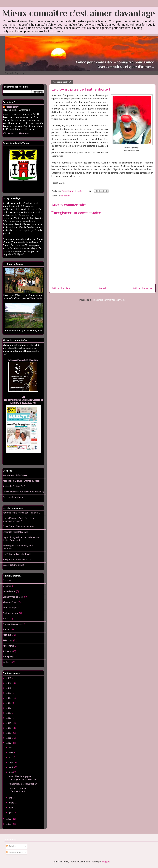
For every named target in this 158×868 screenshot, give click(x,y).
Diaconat (7, 581)
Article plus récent (62, 289)
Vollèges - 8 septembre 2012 (17, 560)
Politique (7, 635)
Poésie (6, 630)
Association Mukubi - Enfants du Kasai (21, 481)
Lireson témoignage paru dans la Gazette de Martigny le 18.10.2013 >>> (23, 400)
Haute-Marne (9, 592)
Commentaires (15, 852)
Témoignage (8, 657)
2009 (9, 819)
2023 (9, 683)
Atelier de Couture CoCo (14, 486)
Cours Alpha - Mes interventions (18, 527)
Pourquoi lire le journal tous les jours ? (21, 513)
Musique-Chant (10, 602)
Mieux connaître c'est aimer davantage (79, 13)
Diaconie (7, 586)
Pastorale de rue (11, 613)
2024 (9, 678)
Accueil (102, 289)
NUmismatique (10, 608)
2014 (9, 723)
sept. (12, 762)
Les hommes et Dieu (13, 597)
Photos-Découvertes (13, 624)
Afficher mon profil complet (16, 134)
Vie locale (7, 662)
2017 (9, 708)
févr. (11, 808)
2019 (9, 698)
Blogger (106, 862)
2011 (9, 738)
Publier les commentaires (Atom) (109, 300)
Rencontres (8, 646)
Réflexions (65, 196)
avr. (11, 798)
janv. (12, 813)
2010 (9, 743)
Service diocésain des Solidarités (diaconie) (23, 492)
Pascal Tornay (12, 107)
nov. (11, 752)
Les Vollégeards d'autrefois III (17, 554)
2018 (9, 703)
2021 (9, 688)
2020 (9, 693)
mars (12, 803)
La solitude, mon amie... (14, 565)
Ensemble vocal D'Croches (15, 532)
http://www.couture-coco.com (23, 360)
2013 (9, 728)
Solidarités (8, 651)
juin (11, 772)
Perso (5, 619)
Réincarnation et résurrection (23, 784)
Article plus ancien (143, 289)
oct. (11, 757)
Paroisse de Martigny (13, 497)
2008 (9, 824)
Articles (11, 846)
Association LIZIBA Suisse (15, 476)
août (12, 767)
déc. (11, 748)
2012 (9, 733)
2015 (9, 718)
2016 (9, 713)
